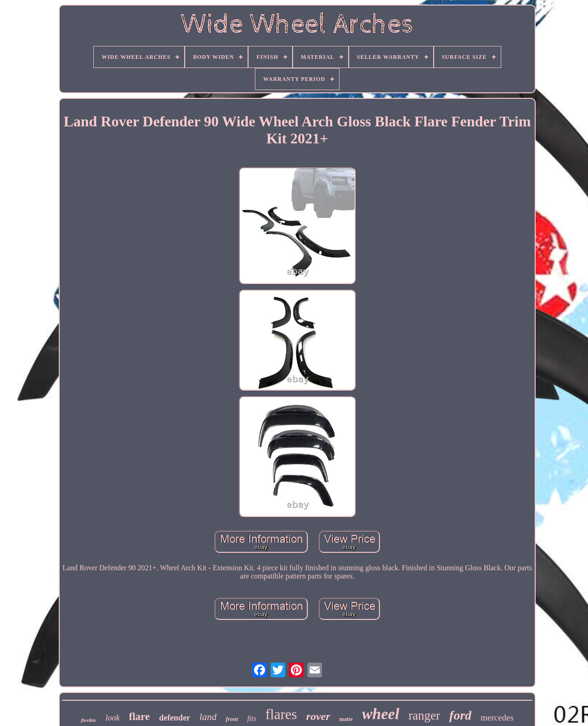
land (208, 717)
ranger (424, 715)
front (232, 719)
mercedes (497, 717)
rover (318, 716)
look (113, 718)
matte (346, 719)
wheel (381, 714)
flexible (89, 720)
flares (281, 714)
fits (252, 718)
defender (175, 718)
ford (460, 715)
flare (140, 717)
